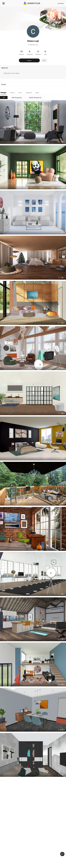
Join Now (61, 3)
